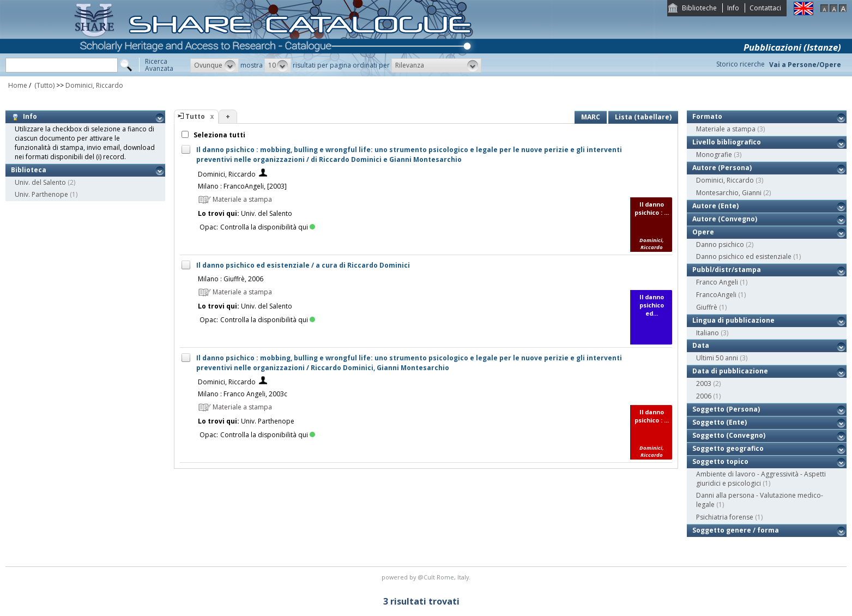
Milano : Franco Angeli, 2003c (243, 394)
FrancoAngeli (716, 295)
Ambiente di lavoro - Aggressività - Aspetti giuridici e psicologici (761, 479)
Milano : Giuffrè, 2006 (231, 279)
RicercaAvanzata (159, 65)
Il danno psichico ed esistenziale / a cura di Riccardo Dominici (303, 265)
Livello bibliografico (727, 142)
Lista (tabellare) (643, 117)
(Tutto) (44, 85)
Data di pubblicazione (730, 371)
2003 (704, 384)
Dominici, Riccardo (94, 85)
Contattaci (765, 8)
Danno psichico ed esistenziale (744, 256)
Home (18, 85)
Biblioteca (29, 170)
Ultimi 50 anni (717, 358)
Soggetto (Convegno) (729, 435)
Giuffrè (707, 307)
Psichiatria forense (725, 517)
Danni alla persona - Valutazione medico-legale (760, 500)
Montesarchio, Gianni (729, 193)
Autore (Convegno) (725, 219)
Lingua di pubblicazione (733, 320)
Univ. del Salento (40, 182)
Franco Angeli (717, 282)
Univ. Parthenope (41, 194)
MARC (591, 117)
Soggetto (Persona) (726, 409)
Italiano (708, 333)
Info (733, 8)
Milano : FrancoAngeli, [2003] (242, 186)
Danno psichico (720, 244)
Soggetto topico (720, 461)
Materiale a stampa (726, 129)
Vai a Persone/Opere (805, 65)
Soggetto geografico (728, 448)
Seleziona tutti (219, 135)
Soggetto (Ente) (720, 422)
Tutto (195, 116)
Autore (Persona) (722, 168)
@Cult (427, 577)
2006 (704, 396)
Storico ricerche (741, 64)
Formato (707, 116)
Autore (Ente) (715, 206)
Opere (703, 232)
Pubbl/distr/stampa (727, 270)
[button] (214, 65)
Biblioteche (699, 8)
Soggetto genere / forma (736, 530)
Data (701, 345)
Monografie (714, 155)
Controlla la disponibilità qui (268, 227)
